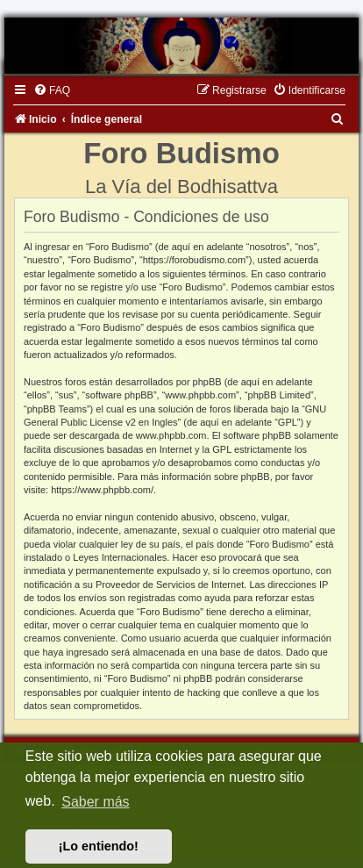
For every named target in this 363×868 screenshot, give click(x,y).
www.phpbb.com (171, 435)
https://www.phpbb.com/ (102, 490)
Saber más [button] (95, 802)
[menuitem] (52, 90)
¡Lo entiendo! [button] (99, 846)
